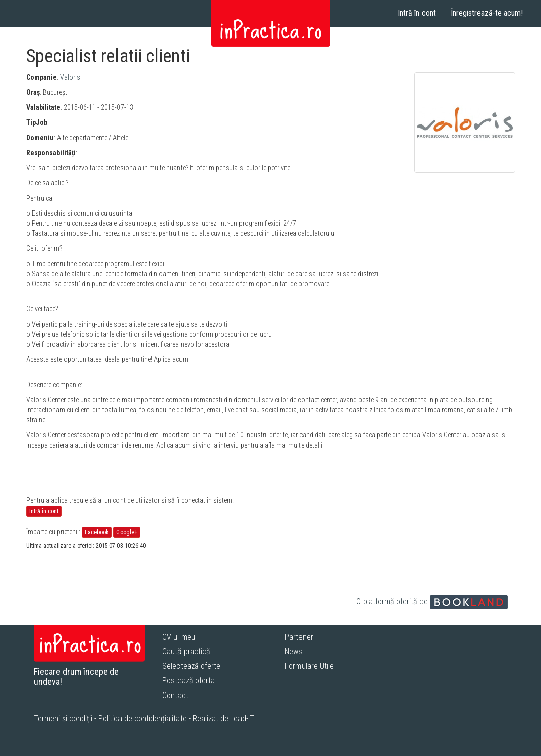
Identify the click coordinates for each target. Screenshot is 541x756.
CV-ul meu (179, 637)
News (294, 651)
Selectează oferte (191, 666)
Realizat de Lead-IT (223, 718)
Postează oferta (189, 681)
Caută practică (186, 651)
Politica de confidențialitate (142, 718)
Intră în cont (417, 13)
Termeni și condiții (63, 718)
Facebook (97, 532)
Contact (175, 695)
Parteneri (300, 637)
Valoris (70, 77)
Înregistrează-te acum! (487, 13)
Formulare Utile (309, 666)
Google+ (127, 532)
